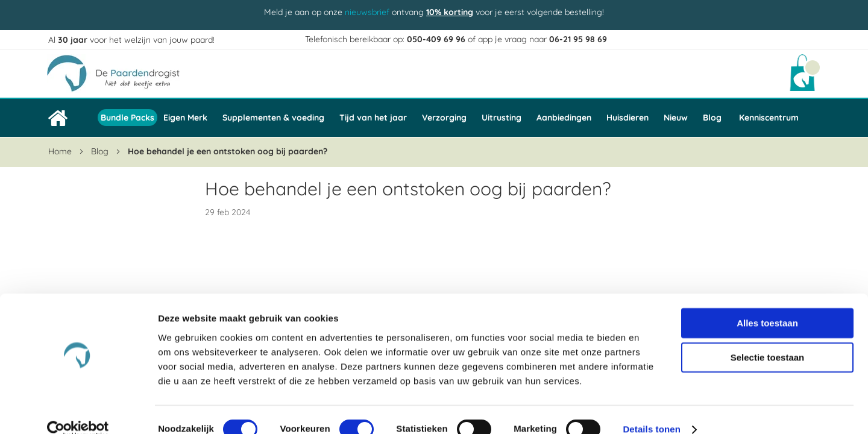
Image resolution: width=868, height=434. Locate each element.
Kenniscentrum (769, 118)
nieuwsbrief (367, 12)
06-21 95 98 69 (578, 39)
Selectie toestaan (768, 338)
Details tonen (651, 410)
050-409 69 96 (436, 39)
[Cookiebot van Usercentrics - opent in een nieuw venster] (78, 410)
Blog (101, 151)
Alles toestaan (767, 303)
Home (61, 151)
